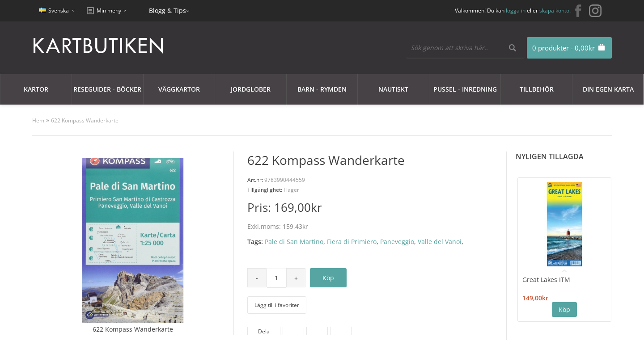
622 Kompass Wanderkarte (85, 120)
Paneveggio (397, 242)
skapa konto (554, 11)
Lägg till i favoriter (277, 305)
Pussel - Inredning (465, 89)
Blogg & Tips (167, 11)
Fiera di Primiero (352, 242)
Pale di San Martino (294, 242)
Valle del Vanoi (440, 242)
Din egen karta (608, 89)
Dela (264, 331)
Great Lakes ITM (546, 280)
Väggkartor (179, 89)
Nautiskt (393, 89)
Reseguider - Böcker (107, 89)
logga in (516, 11)
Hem (38, 120)
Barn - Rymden (322, 89)
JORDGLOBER (251, 89)
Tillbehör (537, 89)
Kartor (36, 89)
